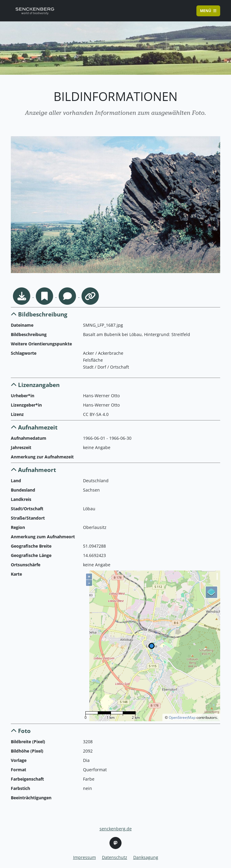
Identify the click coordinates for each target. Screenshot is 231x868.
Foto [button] (21, 731)
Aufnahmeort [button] (33, 470)
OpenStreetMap (182, 717)
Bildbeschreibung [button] (39, 314)
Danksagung (146, 857)
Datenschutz (115, 857)
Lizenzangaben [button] (35, 385)
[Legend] (211, 592)
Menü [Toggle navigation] (208, 11)
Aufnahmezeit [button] (34, 427)
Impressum (85, 857)
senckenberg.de (116, 829)
